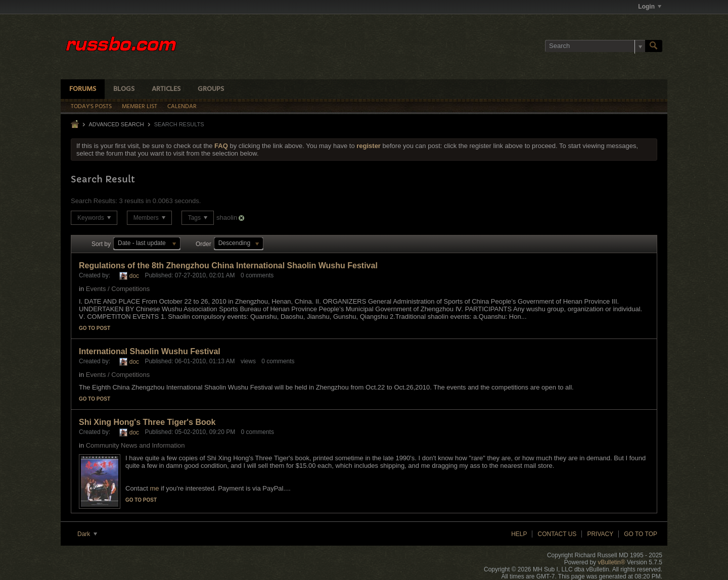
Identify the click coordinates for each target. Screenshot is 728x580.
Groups (211, 89)
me (154, 488)
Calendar (182, 107)
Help (519, 534)
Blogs (124, 89)
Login (650, 7)
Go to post (95, 328)
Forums (83, 89)
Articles (166, 89)
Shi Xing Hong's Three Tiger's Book (147, 422)
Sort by (101, 244)
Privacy (600, 534)
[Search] (595, 46)
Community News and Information (135, 445)
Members (149, 218)
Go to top (641, 534)
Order (203, 244)
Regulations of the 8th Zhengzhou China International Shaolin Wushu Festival (228, 265)
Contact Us (557, 534)
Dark (87, 534)
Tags (198, 218)
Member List (140, 107)
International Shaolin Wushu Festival (150, 351)
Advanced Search (116, 124)
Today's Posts (91, 107)
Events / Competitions (118, 289)
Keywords (94, 218)
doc (134, 276)
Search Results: (94, 201)
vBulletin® (611, 562)
